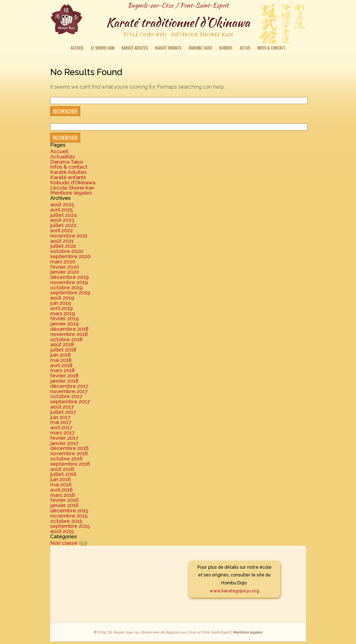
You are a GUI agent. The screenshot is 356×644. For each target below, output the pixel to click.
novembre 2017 (69, 391)
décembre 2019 (69, 277)
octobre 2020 (67, 251)
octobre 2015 (66, 521)
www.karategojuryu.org (234, 591)
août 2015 (62, 531)
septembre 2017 (70, 401)
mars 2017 (62, 433)
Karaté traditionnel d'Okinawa (178, 27)
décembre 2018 (69, 329)
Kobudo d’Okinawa (73, 182)
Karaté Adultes (135, 48)
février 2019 (64, 318)
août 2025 (62, 204)
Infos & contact (271, 48)
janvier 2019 (64, 324)
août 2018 (62, 344)
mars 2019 (63, 313)
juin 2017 (60, 417)
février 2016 (64, 500)
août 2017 (62, 407)
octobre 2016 (66, 459)
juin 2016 (61, 479)
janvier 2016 (64, 505)
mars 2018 (62, 370)
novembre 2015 (69, 516)
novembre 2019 (69, 282)
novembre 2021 (69, 236)
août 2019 (62, 298)
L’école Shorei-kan (72, 188)
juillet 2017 (63, 412)
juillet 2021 (63, 246)
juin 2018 (60, 355)
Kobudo (226, 48)
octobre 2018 (66, 339)
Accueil (77, 48)
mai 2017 (61, 422)
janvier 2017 (64, 443)
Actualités (63, 157)
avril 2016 (61, 490)
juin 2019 (61, 303)
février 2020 (65, 267)
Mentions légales (71, 193)
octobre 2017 (66, 396)
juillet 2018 (63, 350)
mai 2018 (61, 360)
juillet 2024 (63, 215)
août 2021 (62, 241)
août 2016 (62, 469)
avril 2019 (61, 308)
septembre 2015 (70, 526)
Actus (245, 48)
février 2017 (64, 438)
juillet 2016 (63, 474)
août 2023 (62, 220)
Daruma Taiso (200, 48)
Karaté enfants (168, 48)
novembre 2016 (69, 453)
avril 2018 (61, 365)
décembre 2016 (69, 448)
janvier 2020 (65, 272)
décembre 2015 (69, 510)
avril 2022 (61, 230)
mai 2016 (61, 484)
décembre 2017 (69, 386)
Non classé (64, 543)
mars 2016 (63, 495)
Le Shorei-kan (103, 48)
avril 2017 (61, 427)
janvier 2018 (64, 381)
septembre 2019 (70, 292)
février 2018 (64, 376)
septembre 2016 (70, 464)
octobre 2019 (66, 287)
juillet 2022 (63, 225)
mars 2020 (63, 262)
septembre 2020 (70, 256)
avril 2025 (62, 210)
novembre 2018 (69, 334)
